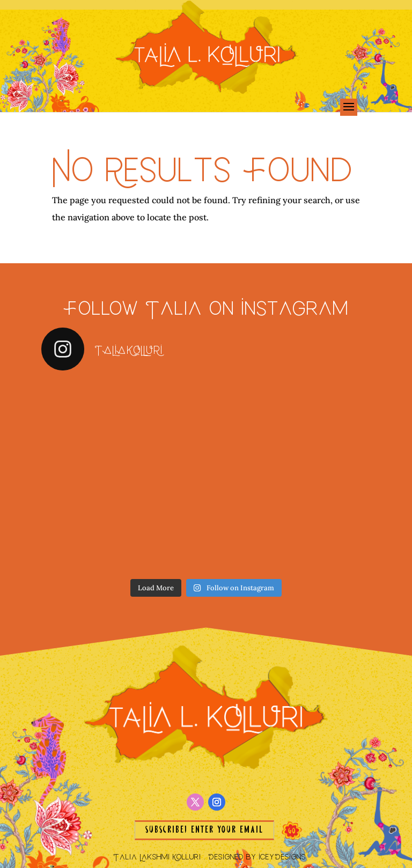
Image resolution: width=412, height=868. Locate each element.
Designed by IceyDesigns (257, 856)
